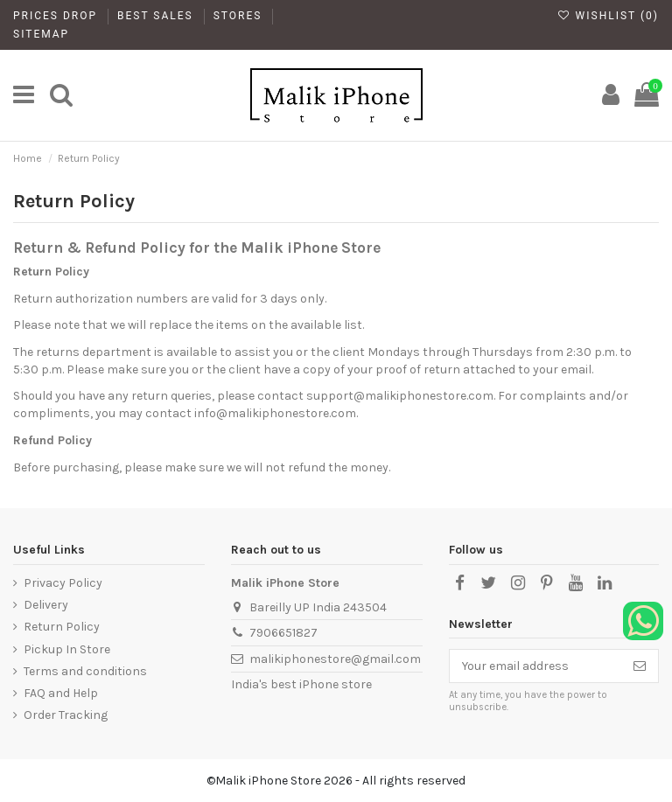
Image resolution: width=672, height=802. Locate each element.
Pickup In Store (67, 649)
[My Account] (611, 95)
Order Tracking (66, 715)
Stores (240, 16)
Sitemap (41, 34)
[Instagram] (517, 583)
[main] (24, 95)
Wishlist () (608, 16)
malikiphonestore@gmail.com (335, 659)
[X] (488, 583)
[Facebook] (459, 583)
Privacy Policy (63, 583)
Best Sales (157, 16)
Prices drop (57, 16)
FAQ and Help (61, 693)
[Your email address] (535, 666)
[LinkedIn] (605, 583)
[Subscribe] (640, 666)
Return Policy (62, 627)
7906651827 (283, 633)
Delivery (46, 605)
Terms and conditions (85, 671)
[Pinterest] (547, 583)
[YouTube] (576, 583)
